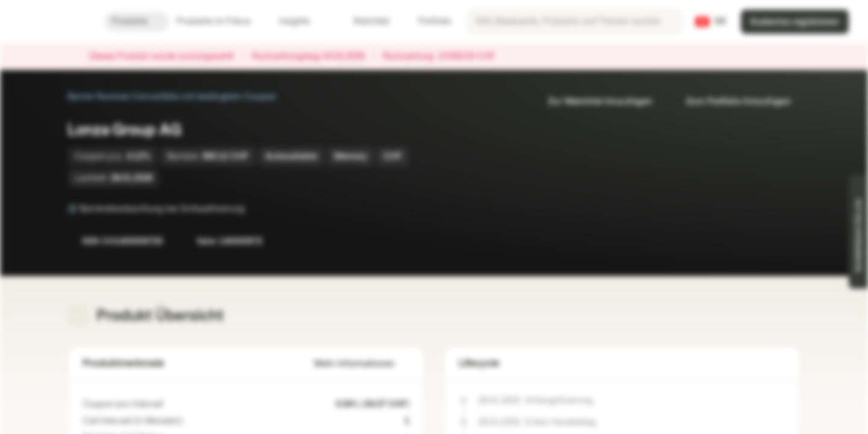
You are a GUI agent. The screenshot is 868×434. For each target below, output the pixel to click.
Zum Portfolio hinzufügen (731, 102)
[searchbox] (574, 22)
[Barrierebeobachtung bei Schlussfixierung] (253, 209)
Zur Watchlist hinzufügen (593, 102)
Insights (302, 21)
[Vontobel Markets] (52, 22)
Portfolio (427, 21)
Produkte (137, 21)
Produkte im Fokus (221, 21)
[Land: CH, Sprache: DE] (711, 22)
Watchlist (364, 21)
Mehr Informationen (362, 364)
